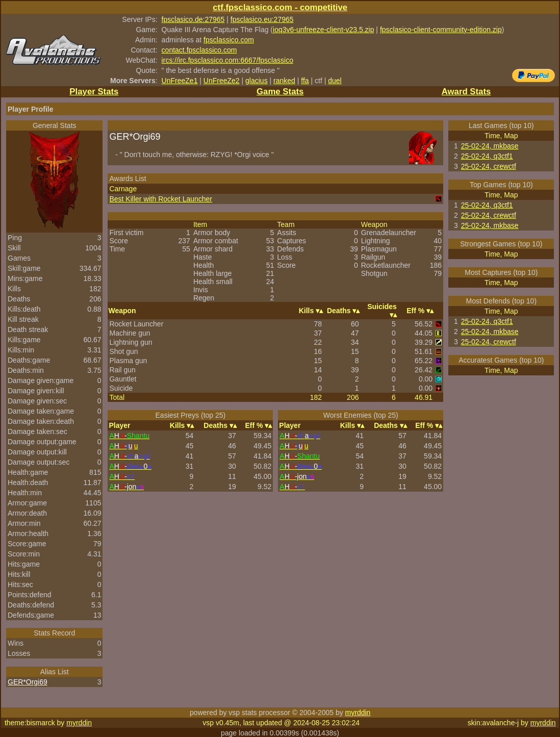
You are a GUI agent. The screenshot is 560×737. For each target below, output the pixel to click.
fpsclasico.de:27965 (193, 19)
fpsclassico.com (229, 40)
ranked (284, 81)
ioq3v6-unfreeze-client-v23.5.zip (323, 30)
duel (335, 81)
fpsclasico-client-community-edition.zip (441, 30)
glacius (257, 81)
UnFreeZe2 (222, 81)
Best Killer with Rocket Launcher (161, 199)
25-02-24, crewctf (489, 166)
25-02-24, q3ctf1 (487, 156)
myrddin (358, 713)
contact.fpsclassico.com (199, 50)
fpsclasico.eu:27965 (262, 19)
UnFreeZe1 (180, 81)
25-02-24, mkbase (490, 146)
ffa (305, 81)
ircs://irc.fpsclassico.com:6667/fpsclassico (227, 60)
